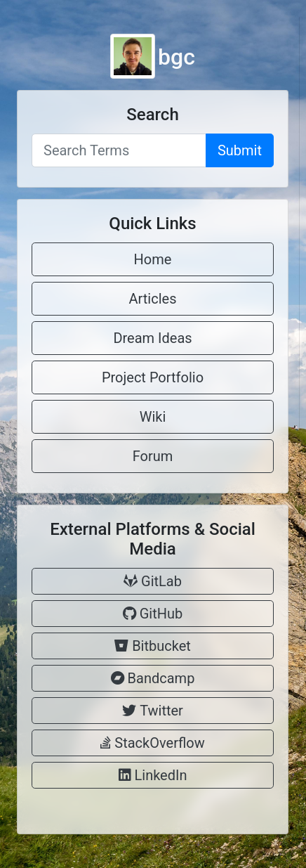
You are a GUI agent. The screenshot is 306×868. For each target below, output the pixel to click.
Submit (240, 150)
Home (153, 259)
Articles (153, 299)
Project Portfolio (153, 377)
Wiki (153, 417)
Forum (153, 456)
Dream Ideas (152, 338)
